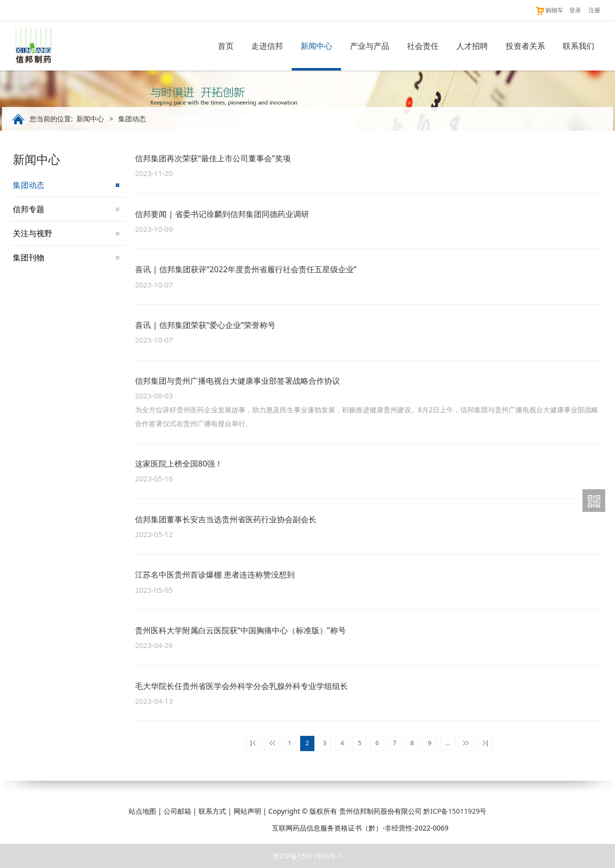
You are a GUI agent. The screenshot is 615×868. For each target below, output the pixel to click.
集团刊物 (29, 257)
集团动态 (29, 185)
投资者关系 (525, 46)
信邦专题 (29, 209)
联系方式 (212, 811)
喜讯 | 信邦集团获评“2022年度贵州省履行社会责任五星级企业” (246, 269)
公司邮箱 (177, 811)
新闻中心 (316, 46)
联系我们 (579, 46)
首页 (226, 46)
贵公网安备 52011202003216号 (216, 828)
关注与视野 (33, 233)
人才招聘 (472, 46)
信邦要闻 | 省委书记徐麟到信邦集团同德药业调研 (222, 214)
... (448, 743)
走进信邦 (267, 46)
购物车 (549, 10)
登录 (575, 10)
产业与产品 (370, 46)
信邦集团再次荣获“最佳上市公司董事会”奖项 (213, 158)
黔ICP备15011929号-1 (308, 856)
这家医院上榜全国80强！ (179, 464)
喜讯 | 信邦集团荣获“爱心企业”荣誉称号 (205, 325)
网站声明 (247, 811)
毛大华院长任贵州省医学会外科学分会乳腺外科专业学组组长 (241, 686)
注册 (594, 10)
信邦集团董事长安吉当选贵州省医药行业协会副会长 (226, 519)
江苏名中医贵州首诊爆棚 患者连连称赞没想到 (215, 575)
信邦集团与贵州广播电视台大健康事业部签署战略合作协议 (238, 381)
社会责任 (423, 46)
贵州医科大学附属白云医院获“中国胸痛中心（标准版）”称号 (240, 630)
